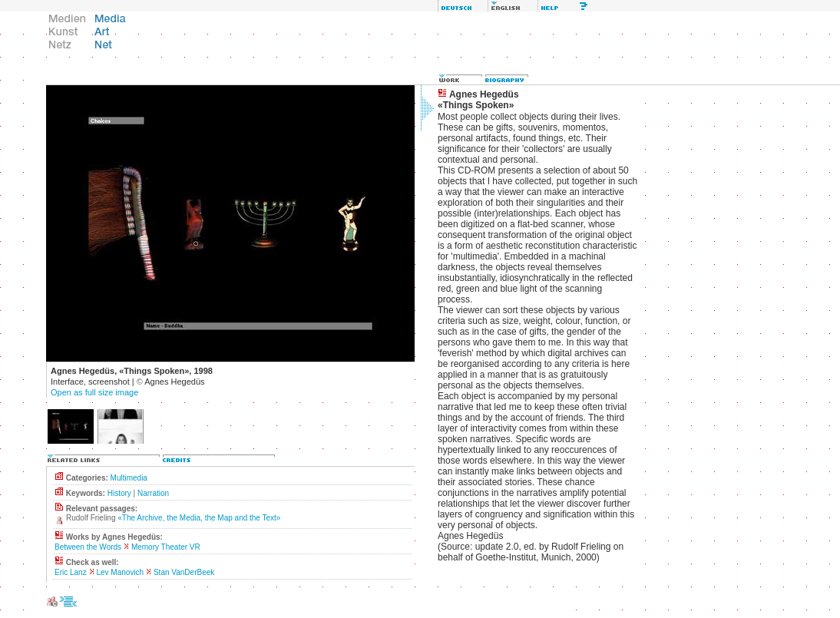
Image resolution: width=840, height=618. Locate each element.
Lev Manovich (120, 572)
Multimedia (129, 478)
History (119, 493)
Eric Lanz (71, 572)
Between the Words (88, 547)
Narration (153, 493)
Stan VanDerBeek (184, 572)
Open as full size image (94, 392)
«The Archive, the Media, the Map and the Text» (199, 518)
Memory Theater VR (166, 547)
